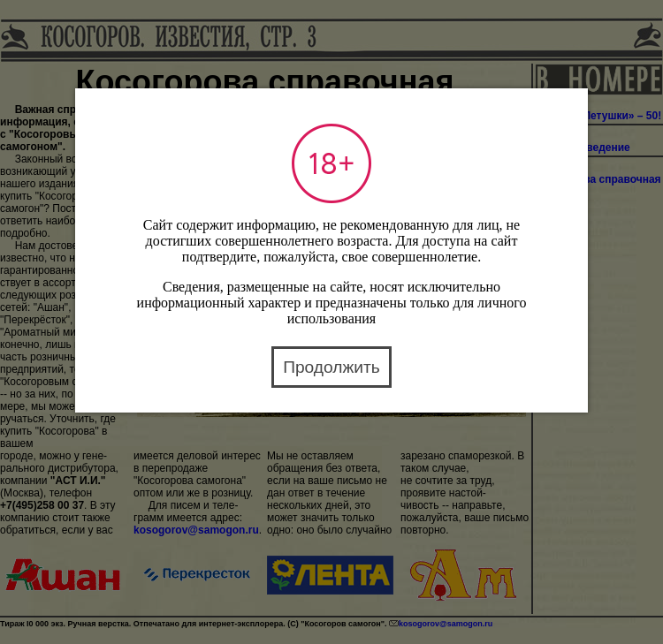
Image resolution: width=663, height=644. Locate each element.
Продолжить (331, 367)
